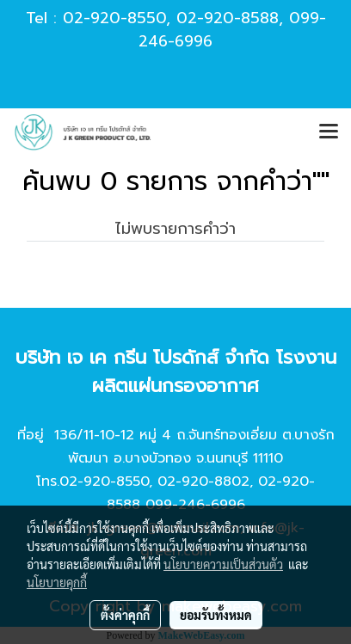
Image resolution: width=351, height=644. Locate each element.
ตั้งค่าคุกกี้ (125, 615)
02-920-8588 (228, 18)
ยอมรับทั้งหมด (216, 615)
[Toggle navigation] (329, 132)
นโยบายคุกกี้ (57, 582)
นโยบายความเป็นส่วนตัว (223, 564)
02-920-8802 (203, 481)
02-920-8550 (114, 18)
